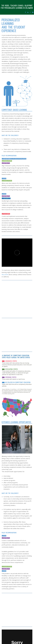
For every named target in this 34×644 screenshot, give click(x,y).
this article (5, 274)
